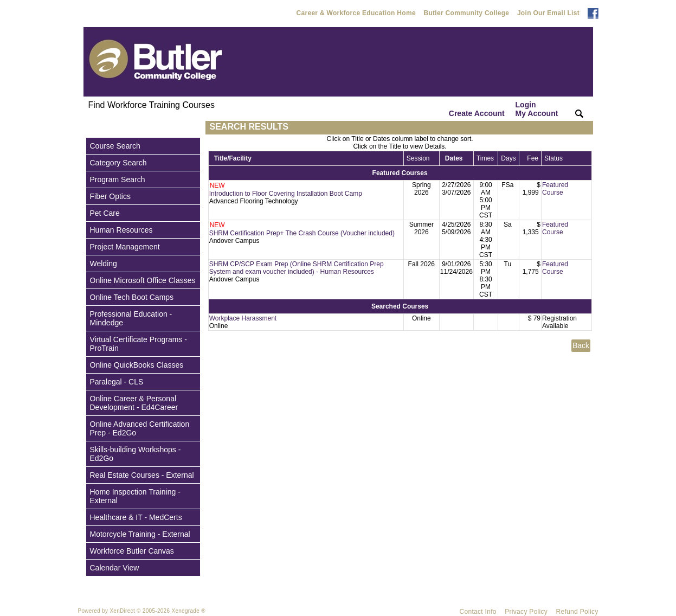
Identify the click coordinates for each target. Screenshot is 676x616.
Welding (104, 264)
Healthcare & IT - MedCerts (136, 517)
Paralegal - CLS (117, 382)
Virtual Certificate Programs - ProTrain (139, 344)
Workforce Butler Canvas (132, 551)
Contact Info (478, 612)
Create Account (477, 113)
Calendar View (115, 568)
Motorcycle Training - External (140, 534)
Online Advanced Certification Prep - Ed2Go (140, 428)
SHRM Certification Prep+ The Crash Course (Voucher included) (302, 233)
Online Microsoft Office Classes (143, 280)
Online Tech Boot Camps (132, 297)
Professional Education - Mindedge (131, 318)
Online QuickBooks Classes (137, 365)
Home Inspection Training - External (135, 496)
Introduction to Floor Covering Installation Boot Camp (286, 194)
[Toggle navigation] (94, 128)
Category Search (118, 163)
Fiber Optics (110, 196)
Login (537, 109)
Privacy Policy (526, 612)
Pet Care (105, 213)
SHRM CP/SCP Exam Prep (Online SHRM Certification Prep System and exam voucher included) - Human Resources (297, 268)
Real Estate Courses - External (142, 475)
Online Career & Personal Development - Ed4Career (134, 403)
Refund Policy (577, 612)
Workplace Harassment (243, 318)
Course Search (115, 146)
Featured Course (555, 189)
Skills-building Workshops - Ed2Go (136, 454)
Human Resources (121, 230)
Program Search (118, 179)
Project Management (125, 247)
